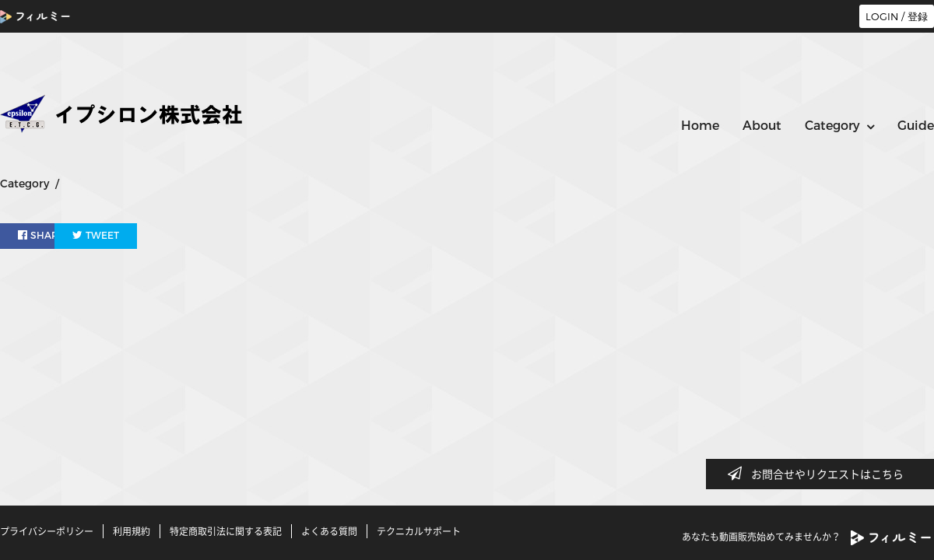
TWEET (134, 235)
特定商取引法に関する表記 (226, 531)
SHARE (42, 235)
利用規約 (132, 531)
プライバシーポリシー (47, 531)
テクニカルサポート (419, 531)
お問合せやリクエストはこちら (820, 474)
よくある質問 (329, 531)
